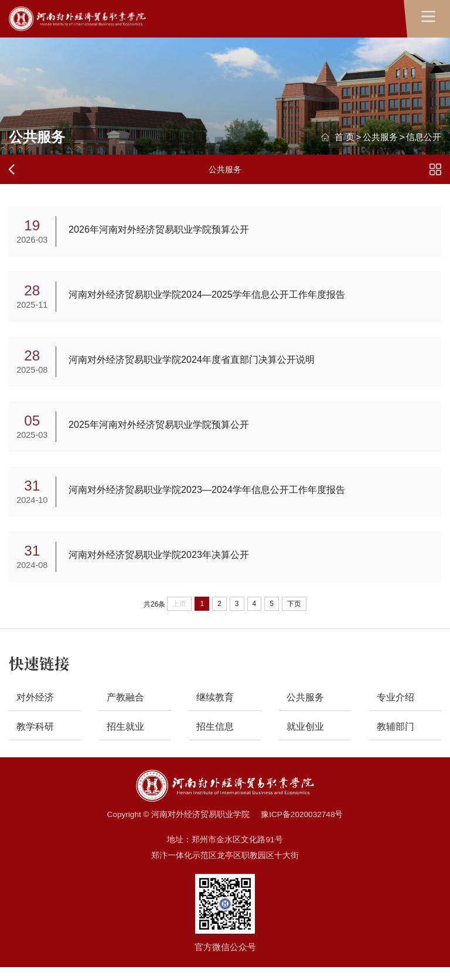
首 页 (345, 137)
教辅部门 (397, 738)
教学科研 (37, 738)
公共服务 (380, 137)
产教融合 (127, 708)
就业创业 (307, 738)
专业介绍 (397, 708)
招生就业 (127, 738)
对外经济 (37, 708)
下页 (294, 614)
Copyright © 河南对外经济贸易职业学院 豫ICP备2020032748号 (225, 827)
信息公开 (424, 137)
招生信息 (217, 738)
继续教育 (217, 708)
